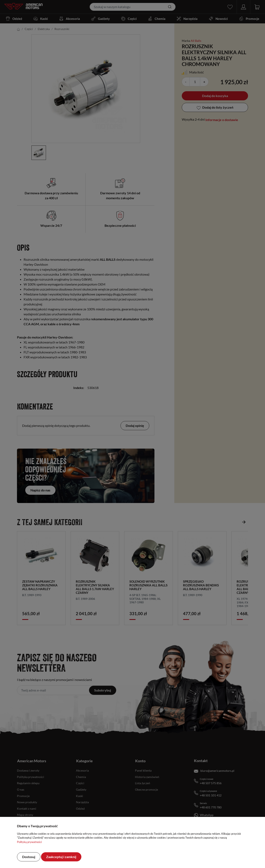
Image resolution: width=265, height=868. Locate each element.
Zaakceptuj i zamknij (61, 857)
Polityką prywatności (29, 842)
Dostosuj (29, 857)
